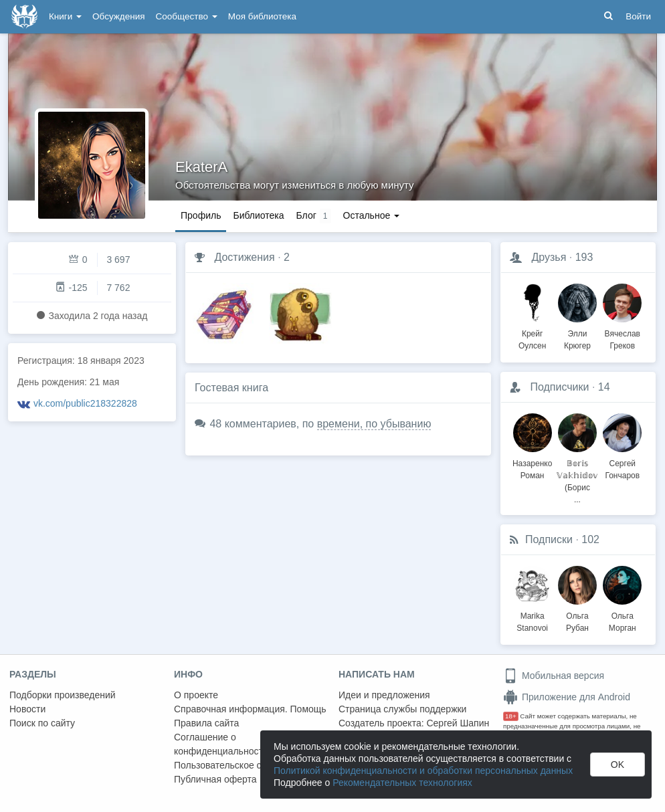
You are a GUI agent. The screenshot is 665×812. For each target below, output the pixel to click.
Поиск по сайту (42, 723)
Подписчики (559, 387)
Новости (27, 709)
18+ (511, 716)
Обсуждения (118, 16)
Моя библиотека (262, 16)
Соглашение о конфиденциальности (221, 744)
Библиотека (258, 215)
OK (617, 765)
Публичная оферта (215, 779)
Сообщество (187, 16)
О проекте (196, 695)
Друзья (549, 257)
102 (590, 539)
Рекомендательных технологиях (402, 783)
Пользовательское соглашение (242, 765)
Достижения (244, 257)
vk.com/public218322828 (85, 403)
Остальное (372, 215)
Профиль (201, 215)
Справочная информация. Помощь (250, 709)
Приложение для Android (567, 697)
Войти (638, 16)
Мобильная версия (554, 676)
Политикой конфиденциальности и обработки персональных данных (423, 771)
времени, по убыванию (374, 424)
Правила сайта (206, 723)
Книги (65, 16)
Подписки (549, 539)
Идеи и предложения (384, 695)
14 (604, 387)
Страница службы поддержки (402, 709)
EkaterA (201, 167)
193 (584, 257)
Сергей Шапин (458, 723)
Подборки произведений (63, 695)
